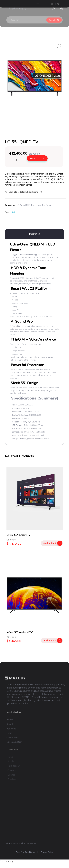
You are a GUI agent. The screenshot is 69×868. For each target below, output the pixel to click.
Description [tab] (35, 234)
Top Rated (47, 205)
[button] (23, 161)
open (59, 46)
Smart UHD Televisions (30, 205)
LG (18, 205)
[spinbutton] (17, 160)
